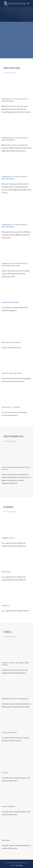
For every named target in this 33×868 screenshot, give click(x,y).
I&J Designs (20, 865)
